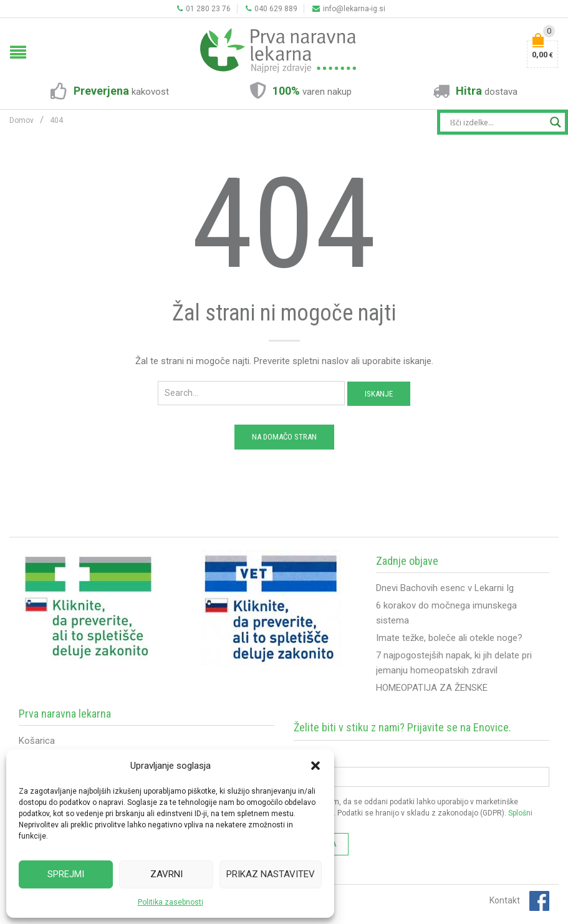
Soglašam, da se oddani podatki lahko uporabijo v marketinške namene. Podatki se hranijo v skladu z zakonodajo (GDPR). (413, 813)
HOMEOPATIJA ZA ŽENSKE (432, 688)
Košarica (37, 741)
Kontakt (505, 900)
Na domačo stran (284, 437)
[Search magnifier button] (556, 122)
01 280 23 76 (204, 9)
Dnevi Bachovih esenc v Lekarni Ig (445, 588)
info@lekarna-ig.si (349, 9)
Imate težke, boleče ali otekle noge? (449, 638)
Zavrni (166, 874)
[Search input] (497, 122)
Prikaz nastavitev (271, 874)
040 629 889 (272, 9)
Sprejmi (66, 874)
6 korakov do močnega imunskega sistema (446, 613)
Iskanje (379, 394)
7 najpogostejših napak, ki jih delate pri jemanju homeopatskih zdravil (454, 663)
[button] (315, 766)
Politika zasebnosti (171, 902)
